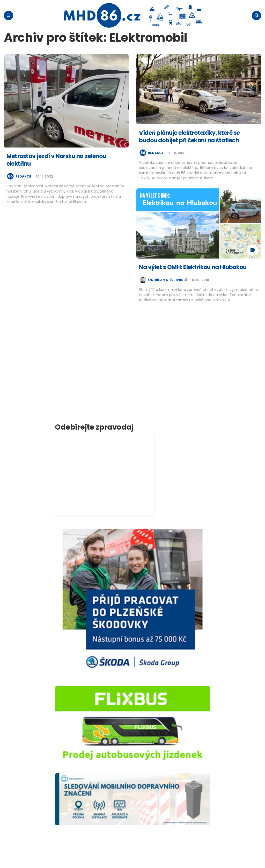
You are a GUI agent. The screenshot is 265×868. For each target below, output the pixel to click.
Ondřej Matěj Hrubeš (168, 280)
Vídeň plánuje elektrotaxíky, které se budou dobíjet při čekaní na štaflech (189, 137)
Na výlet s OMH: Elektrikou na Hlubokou (193, 267)
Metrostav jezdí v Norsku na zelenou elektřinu (56, 160)
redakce (23, 176)
